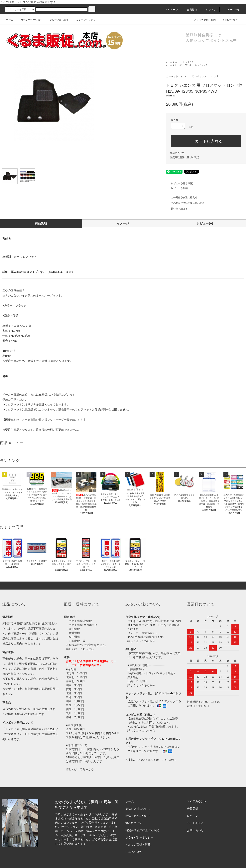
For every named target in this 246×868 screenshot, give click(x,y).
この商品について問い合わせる (185, 203)
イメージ (123, 223)
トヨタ (191, 62)
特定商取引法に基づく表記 (184, 157)
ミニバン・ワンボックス (186, 65)
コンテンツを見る (83, 20)
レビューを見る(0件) (180, 183)
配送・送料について (138, 816)
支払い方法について (138, 809)
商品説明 (41, 223)
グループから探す (57, 20)
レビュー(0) (205, 223)
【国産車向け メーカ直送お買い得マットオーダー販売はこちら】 (44, 420)
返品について (177, 153)
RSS (128, 852)
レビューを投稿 (177, 188)
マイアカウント (197, 801)
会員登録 (190, 10)
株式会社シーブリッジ (100, 844)
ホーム (10, 20)
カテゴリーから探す (29, 20)
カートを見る (195, 823)
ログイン (209, 10)
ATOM (137, 852)
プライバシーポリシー (139, 837)
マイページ (169, 10)
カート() (231, 10)
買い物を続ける (177, 209)
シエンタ (204, 65)
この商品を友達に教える (182, 197)
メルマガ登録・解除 (202, 20)
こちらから (87, 649)
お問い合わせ (228, 20)
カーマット (180, 62)
